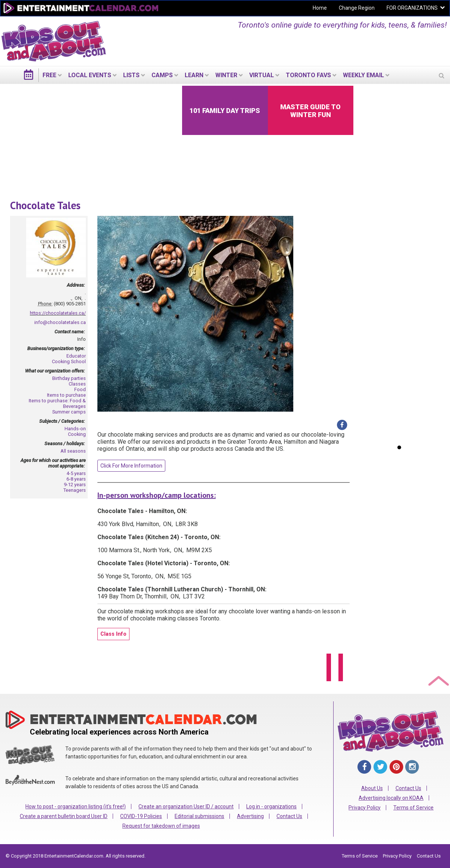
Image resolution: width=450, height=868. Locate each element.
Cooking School (69, 361)
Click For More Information (131, 466)
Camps (162, 75)
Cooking (77, 434)
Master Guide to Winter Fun (310, 111)
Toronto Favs (308, 75)
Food (80, 389)
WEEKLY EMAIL (363, 75)
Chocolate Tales (45, 205)
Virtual (262, 75)
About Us (372, 788)
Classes (77, 384)
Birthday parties (69, 378)
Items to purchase (66, 395)
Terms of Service (413, 808)
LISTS (131, 75)
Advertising (250, 816)
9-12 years (75, 485)
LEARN (194, 75)
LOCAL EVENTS (90, 75)
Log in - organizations (271, 806)
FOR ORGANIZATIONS (412, 8)
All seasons (73, 451)
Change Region (357, 8)
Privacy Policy (365, 808)
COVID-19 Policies (141, 816)
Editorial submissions (199, 816)
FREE (49, 75)
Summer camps (69, 412)
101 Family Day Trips (225, 111)
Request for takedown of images (161, 826)
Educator (76, 356)
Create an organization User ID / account (186, 806)
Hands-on (75, 429)
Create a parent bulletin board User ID (64, 816)
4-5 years (76, 473)
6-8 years (76, 479)
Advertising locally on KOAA (391, 798)
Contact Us (289, 816)
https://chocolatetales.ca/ (58, 313)
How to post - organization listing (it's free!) (76, 806)
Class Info (113, 634)
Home (320, 8)
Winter (226, 75)
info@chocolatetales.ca (60, 322)
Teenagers (75, 490)
